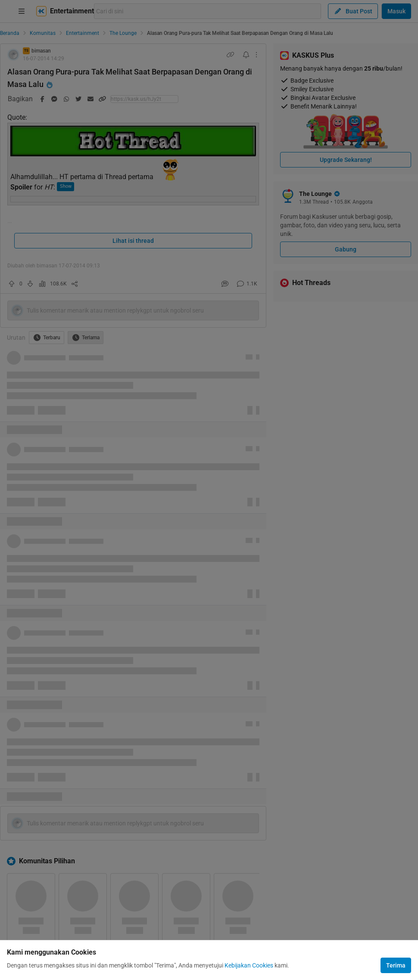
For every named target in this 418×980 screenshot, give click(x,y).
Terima (396, 965)
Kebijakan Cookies (249, 965)
